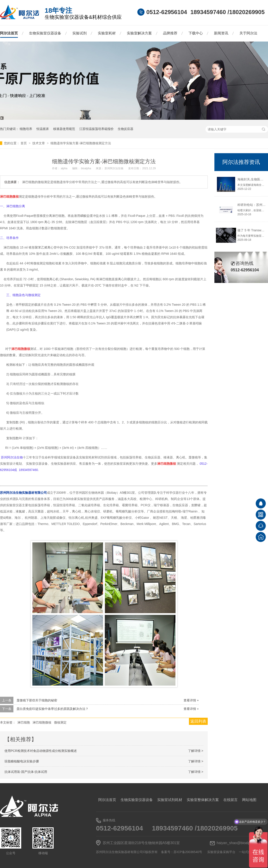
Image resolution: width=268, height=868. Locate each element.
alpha (64, 168)
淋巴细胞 (24, 722)
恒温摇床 (43, 129)
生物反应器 (126, 129)
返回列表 (198, 721)
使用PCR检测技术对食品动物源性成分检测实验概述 (41, 751)
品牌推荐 (170, 33)
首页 (24, 143)
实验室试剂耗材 (170, 800)
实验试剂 (80, 33)
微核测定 (60, 722)
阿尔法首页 (9, 33)
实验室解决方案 (139, 33)
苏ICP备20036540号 (188, 852)
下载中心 (196, 33)
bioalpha (86, 168)
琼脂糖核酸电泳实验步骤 (22, 761)
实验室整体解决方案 (203, 800)
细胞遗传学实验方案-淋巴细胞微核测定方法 (81, 143)
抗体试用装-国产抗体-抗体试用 (26, 772)
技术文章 (39, 143)
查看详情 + (191, 700)
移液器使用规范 (64, 129)
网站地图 (249, 800)
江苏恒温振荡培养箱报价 (96, 129)
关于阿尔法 (248, 33)
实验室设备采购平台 (221, 852)
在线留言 (230, 800)
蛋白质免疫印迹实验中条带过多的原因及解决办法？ (52, 709)
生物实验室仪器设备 (45, 33)
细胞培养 (26, 129)
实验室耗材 (107, 33)
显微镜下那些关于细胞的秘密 (37, 700)
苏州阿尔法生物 (114, 168)
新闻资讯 (221, 33)
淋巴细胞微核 (42, 722)
